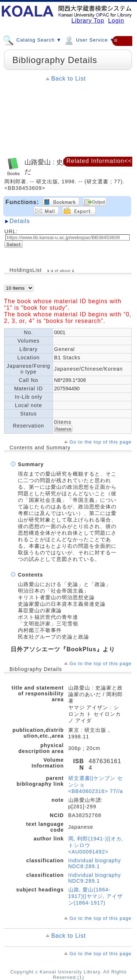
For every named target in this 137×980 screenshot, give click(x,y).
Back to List (68, 79)
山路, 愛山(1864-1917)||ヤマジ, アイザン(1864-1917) (96, 896)
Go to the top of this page (100, 442)
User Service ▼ (89, 40)
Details (20, 221)
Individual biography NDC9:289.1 (95, 878)
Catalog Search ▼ (32, 40)
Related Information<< (99, 161)
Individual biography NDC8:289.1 (95, 863)
